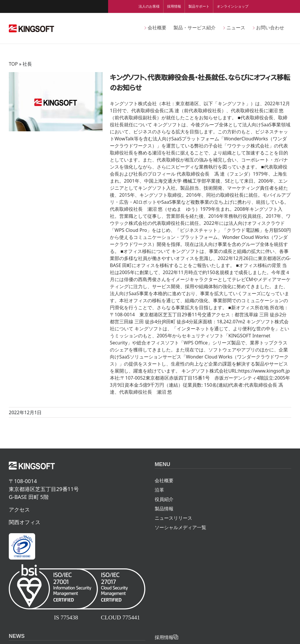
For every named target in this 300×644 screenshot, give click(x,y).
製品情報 (164, 509)
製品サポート (199, 6)
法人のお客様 (149, 6)
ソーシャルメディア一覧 (180, 527)
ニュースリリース (173, 518)
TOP (13, 64)
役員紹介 (164, 499)
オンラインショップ (233, 6)
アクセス (19, 509)
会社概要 (164, 480)
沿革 (159, 490)
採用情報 (174, 6)
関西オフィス (25, 522)
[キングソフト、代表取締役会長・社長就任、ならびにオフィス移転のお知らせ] (56, 102)
